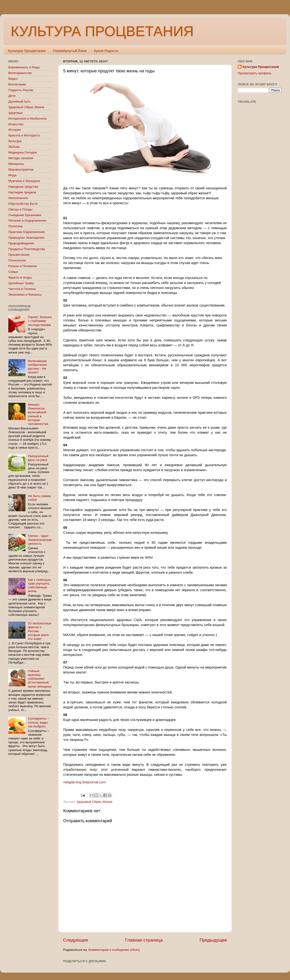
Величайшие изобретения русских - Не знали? (37, 367)
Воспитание (17, 84)
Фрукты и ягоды (20, 277)
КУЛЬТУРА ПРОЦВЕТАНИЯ (102, 31)
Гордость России (21, 90)
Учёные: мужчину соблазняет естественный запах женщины (40, 679)
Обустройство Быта (23, 204)
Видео (13, 79)
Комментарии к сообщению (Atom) (114, 950)
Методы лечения (21, 158)
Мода (12, 175)
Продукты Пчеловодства (27, 249)
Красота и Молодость (24, 135)
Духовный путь (19, 101)
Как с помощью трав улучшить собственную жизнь (39, 585)
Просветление (19, 255)
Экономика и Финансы (25, 295)
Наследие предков (22, 192)
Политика (15, 226)
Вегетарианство (20, 73)
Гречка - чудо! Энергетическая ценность (40, 540)
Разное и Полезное (23, 266)
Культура (15, 141)
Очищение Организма (25, 215)
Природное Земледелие (26, 238)
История (14, 130)
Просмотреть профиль (255, 73)
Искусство (16, 124)
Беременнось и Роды (24, 67)
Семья (13, 272)
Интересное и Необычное (28, 118)
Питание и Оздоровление (27, 221)
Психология (17, 260)
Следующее (76, 940)
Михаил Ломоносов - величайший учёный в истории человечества (38, 414)
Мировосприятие (21, 170)
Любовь (14, 147)
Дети (12, 96)
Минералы (16, 164)
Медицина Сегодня (23, 152)
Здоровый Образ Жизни (94, 802)
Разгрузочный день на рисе (38, 458)
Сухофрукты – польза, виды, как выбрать (38, 722)
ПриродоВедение (21, 243)
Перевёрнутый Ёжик (70, 51)
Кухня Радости (106, 51)
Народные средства (23, 187)
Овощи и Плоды (20, 209)
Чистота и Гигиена (22, 289)
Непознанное (18, 198)
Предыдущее (213, 940)
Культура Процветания (27, 51)
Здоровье (15, 113)
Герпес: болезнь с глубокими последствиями (40, 321)
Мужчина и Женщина (24, 181)
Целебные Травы (21, 283)
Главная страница (144, 940)
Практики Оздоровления (27, 232)
